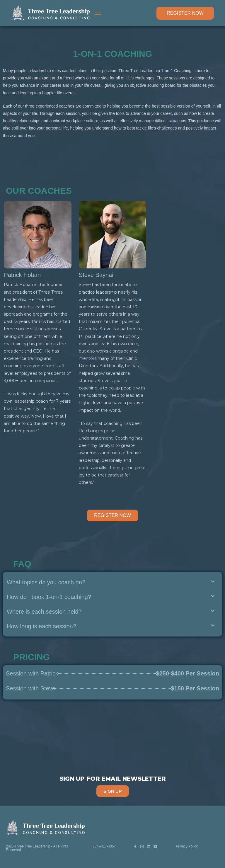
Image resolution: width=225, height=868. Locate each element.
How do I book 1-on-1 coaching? (49, 597)
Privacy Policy (187, 846)
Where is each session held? (44, 612)
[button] (111, 582)
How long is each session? (41, 626)
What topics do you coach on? (46, 582)
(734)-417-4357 (104, 846)
